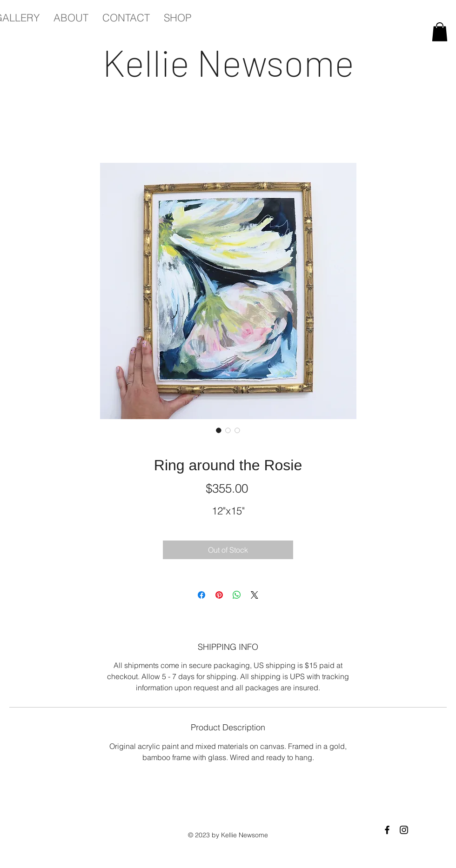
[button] (440, 32)
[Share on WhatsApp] (237, 595)
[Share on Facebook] (201, 595)
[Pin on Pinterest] (219, 595)
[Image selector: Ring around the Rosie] (219, 430)
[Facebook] (387, 830)
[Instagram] (404, 830)
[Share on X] (255, 595)
